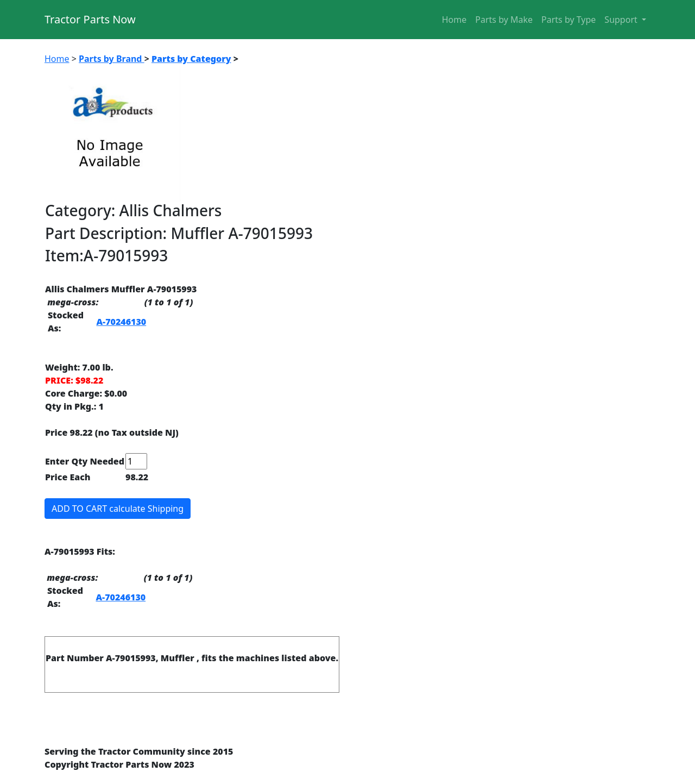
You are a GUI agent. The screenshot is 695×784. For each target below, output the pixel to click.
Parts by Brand (112, 59)
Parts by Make (504, 20)
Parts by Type (568, 20)
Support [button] (622, 20)
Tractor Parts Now (90, 19)
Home (454, 20)
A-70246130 (121, 322)
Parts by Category (191, 59)
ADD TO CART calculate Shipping (118, 509)
